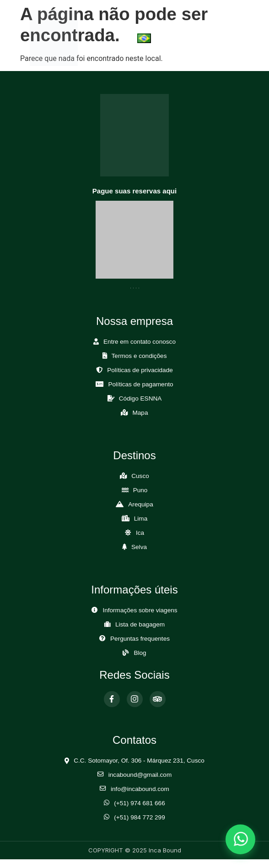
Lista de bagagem (140, 624)
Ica (140, 533)
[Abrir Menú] (225, 38)
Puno (140, 490)
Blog (140, 653)
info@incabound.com (140, 789)
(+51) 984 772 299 (140, 817)
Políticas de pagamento (140, 384)
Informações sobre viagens (140, 610)
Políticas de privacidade (140, 370)
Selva (139, 547)
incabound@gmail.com (140, 775)
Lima (141, 519)
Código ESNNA (140, 398)
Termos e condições (139, 356)
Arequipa (140, 504)
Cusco (140, 476)
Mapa (140, 413)
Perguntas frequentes (140, 639)
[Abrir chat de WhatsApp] (240, 839)
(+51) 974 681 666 (140, 803)
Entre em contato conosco (140, 342)
